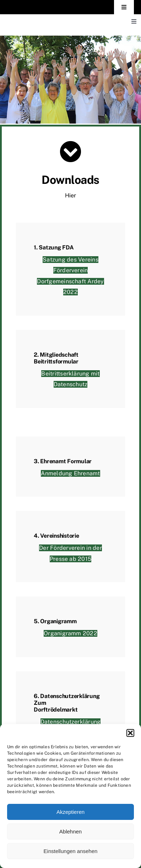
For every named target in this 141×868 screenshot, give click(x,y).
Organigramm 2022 (70, 634)
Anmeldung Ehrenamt (70, 473)
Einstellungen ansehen (71, 851)
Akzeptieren (70, 812)
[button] (130, 733)
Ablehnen (70, 831)
